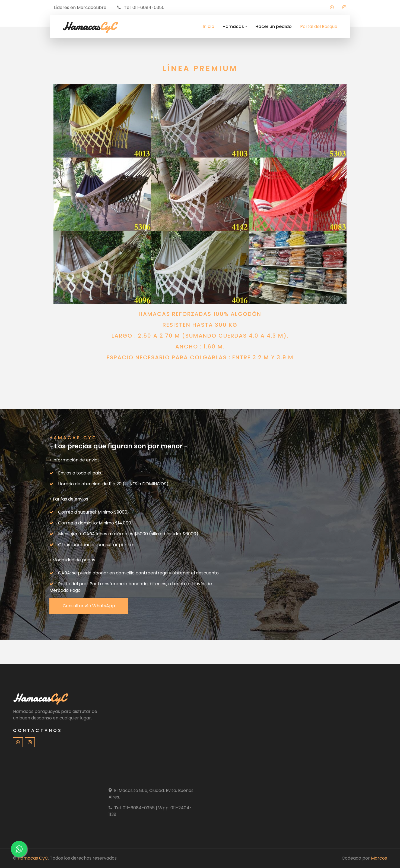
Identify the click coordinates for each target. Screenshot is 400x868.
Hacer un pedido (274, 26)
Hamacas (233, 26)
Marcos (379, 858)
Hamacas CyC (33, 858)
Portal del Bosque (319, 26)
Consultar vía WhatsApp (89, 606)
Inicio (209, 26)
